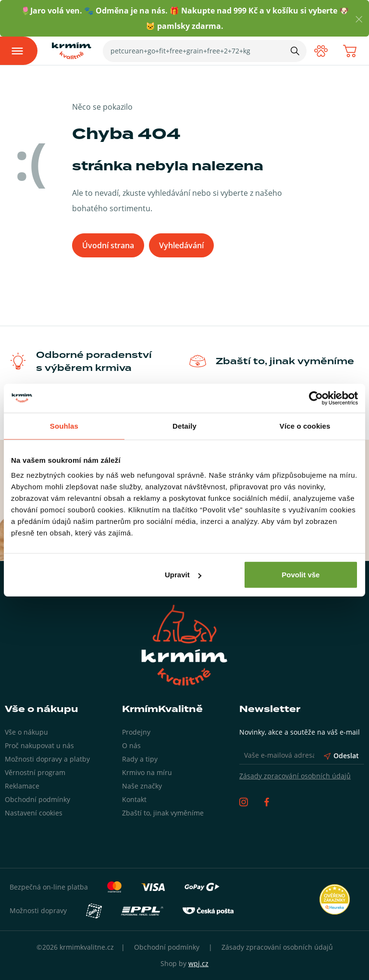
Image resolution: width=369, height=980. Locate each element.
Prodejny (136, 732)
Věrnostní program (35, 772)
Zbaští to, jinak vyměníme (163, 813)
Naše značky (142, 786)
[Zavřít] (359, 19)
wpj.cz (198, 963)
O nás (131, 745)
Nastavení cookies (34, 813)
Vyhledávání (181, 245)
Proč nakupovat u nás (39, 745)
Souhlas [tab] (64, 426)
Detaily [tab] (184, 426)
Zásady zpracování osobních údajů (295, 776)
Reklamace (22, 786)
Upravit (183, 575)
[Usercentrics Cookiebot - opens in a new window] (316, 398)
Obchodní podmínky (37, 799)
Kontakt (134, 799)
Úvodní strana (108, 245)
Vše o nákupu (26, 732)
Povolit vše (301, 575)
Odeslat (341, 756)
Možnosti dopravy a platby (47, 759)
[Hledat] (295, 51)
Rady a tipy (140, 759)
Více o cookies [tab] (305, 426)
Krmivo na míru (147, 772)
